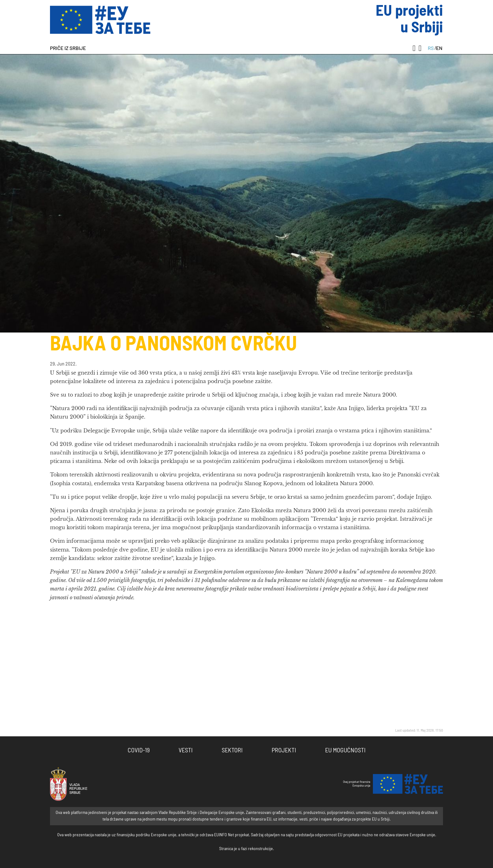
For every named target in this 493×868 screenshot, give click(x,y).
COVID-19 (139, 750)
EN (439, 48)
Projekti (284, 750)
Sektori (232, 750)
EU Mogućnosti (345, 750)
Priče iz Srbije (68, 48)
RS (431, 48)
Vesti (186, 750)
